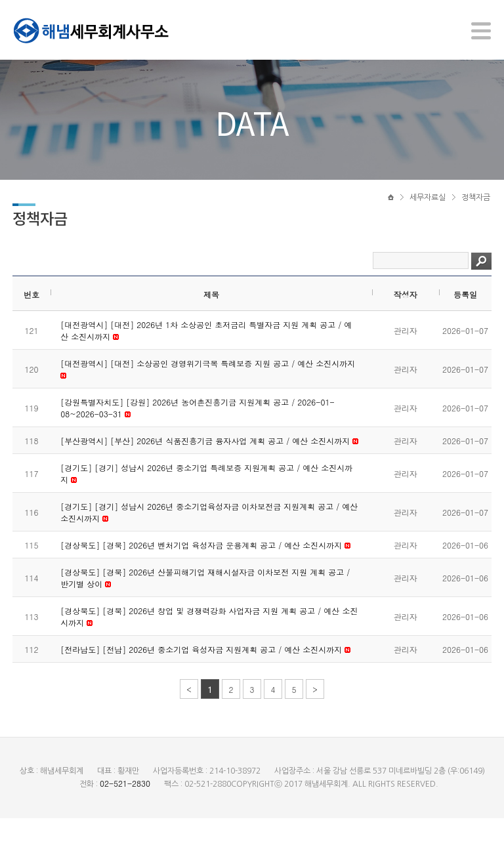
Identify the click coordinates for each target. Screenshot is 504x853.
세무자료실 (428, 215)
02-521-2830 (125, 818)
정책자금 (476, 215)
